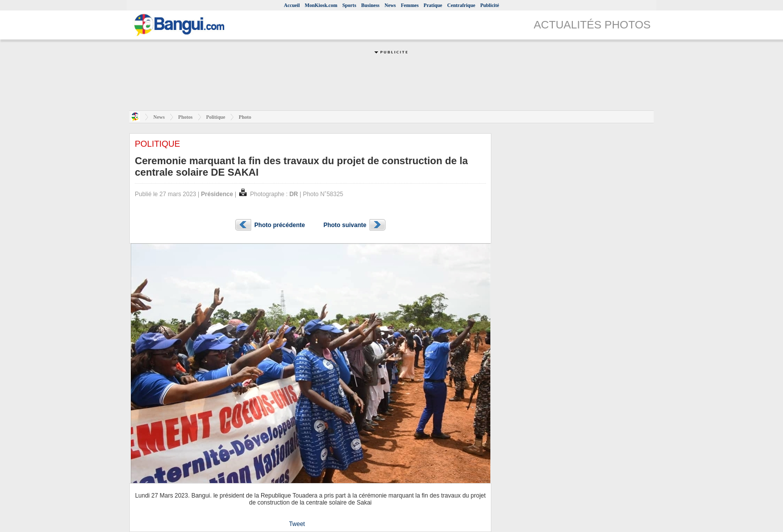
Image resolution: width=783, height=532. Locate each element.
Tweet (297, 524)
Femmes (410, 5)
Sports (350, 5)
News (390, 5)
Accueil (292, 5)
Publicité (490, 5)
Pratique (433, 5)
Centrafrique (461, 5)
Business (370, 5)
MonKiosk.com (321, 5)
